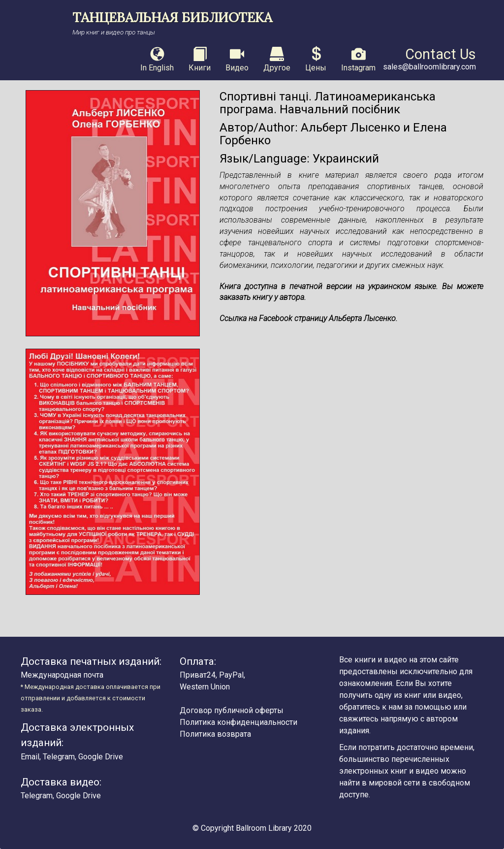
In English (157, 60)
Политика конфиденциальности (238, 722)
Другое (277, 60)
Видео (237, 60)
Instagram (358, 60)
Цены (316, 60)
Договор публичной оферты (232, 710)
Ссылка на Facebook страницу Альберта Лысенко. (309, 318)
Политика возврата (215, 734)
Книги (200, 60)
